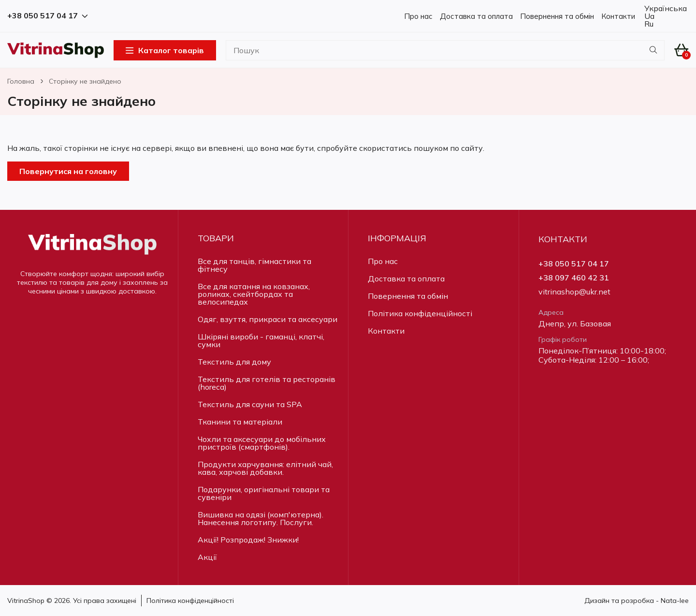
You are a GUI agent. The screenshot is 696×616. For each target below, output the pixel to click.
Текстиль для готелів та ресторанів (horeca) (267, 383)
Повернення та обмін (557, 16)
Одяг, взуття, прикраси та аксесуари (268, 319)
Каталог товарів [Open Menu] (165, 50)
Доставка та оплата (476, 16)
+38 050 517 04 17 (574, 264)
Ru (648, 24)
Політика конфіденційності (420, 313)
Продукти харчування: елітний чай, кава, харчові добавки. (265, 468)
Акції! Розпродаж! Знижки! (248, 540)
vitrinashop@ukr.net (574, 292)
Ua (648, 16)
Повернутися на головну (68, 171)
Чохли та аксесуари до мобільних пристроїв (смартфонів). (262, 443)
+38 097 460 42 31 (574, 278)
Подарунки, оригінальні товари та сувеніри (264, 493)
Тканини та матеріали (240, 422)
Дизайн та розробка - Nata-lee (637, 601)
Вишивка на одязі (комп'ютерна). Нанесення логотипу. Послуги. (261, 518)
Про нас (418, 16)
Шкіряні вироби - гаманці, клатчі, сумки (261, 340)
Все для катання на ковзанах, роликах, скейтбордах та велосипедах (254, 294)
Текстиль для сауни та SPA (250, 404)
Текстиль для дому (234, 362)
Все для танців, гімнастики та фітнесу (254, 265)
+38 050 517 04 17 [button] (47, 16)
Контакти (618, 16)
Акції (207, 557)
